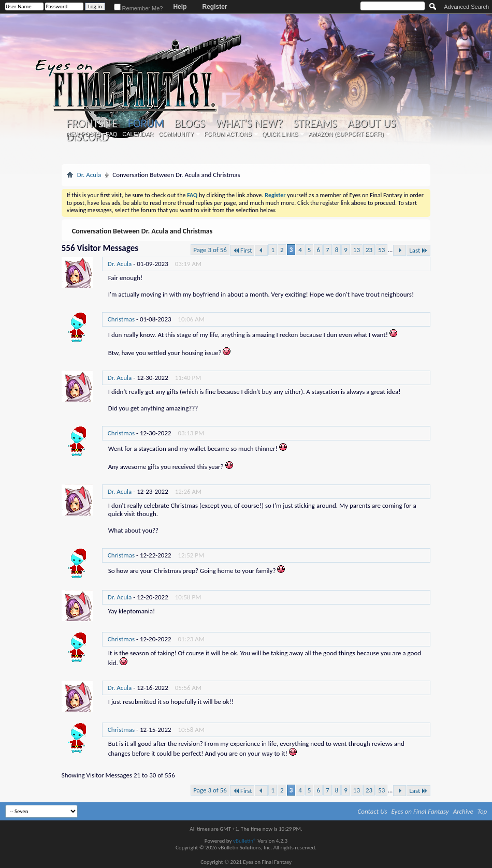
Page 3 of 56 (210, 250)
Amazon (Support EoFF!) (346, 134)
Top (482, 811)
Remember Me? (139, 8)
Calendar (138, 134)
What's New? (249, 124)
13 (357, 250)
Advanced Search (466, 7)
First (242, 250)
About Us (372, 124)
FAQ (111, 134)
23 (369, 250)
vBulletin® (245, 841)
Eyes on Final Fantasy (420, 811)
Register (214, 7)
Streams (315, 124)
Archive (463, 811)
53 (381, 250)
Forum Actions (228, 134)
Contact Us (373, 811)
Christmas (121, 319)
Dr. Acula (89, 175)
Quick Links (280, 134)
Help (180, 7)
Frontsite (92, 124)
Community (176, 134)
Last (418, 250)
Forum (146, 123)
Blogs (190, 124)
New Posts (83, 134)
